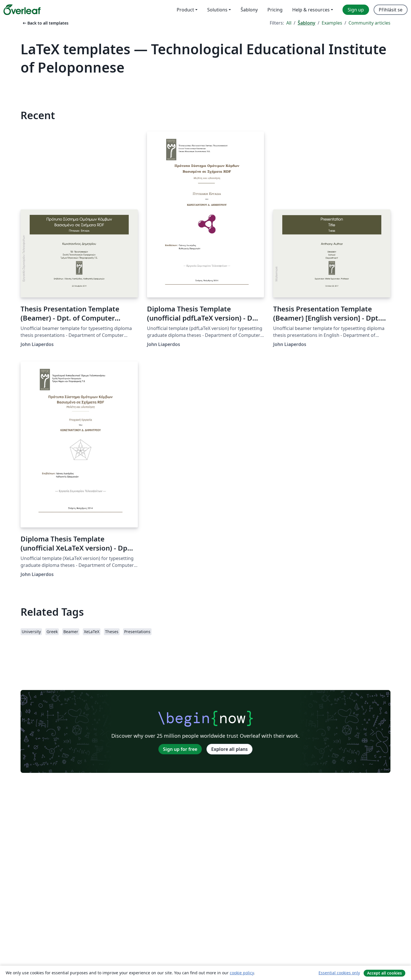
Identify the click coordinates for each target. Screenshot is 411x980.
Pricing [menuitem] (275, 10)
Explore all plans (229, 749)
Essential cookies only (339, 973)
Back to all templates (45, 23)
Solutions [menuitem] (217, 10)
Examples (332, 23)
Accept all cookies (384, 973)
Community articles (369, 23)
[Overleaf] (22, 10)
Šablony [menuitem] (249, 10)
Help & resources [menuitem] (311, 10)
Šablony (307, 23)
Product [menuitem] (185, 10)
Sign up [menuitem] (356, 10)
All (289, 23)
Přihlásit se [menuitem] (391, 10)
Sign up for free (180, 749)
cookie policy (242, 973)
